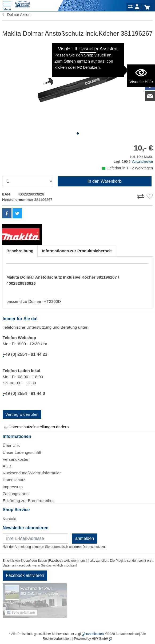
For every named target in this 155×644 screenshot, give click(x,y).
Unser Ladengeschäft (22, 452)
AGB (7, 466)
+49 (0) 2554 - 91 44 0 (24, 394)
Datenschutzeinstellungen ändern (37, 427)
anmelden (85, 538)
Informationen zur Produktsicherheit (77, 251)
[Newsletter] (35, 539)
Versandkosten (142, 162)
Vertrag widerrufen (22, 414)
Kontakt (10, 519)
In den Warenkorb (104, 181)
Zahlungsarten (16, 494)
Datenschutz (14, 480)
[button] (78, 133)
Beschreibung (20, 251)
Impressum (13, 487)
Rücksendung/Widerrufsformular (32, 473)
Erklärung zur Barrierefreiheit (29, 501)
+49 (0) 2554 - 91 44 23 (25, 354)
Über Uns (11, 445)
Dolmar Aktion (16, 15)
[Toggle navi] (7, 5)
